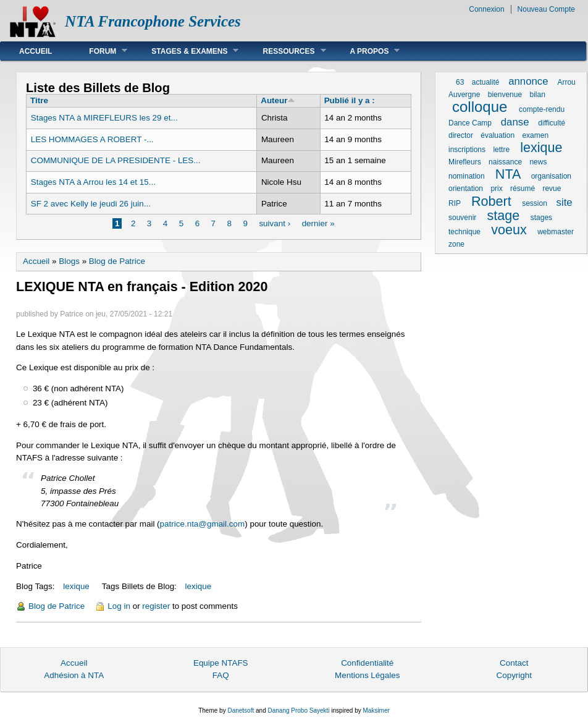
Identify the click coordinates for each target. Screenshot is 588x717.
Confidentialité (367, 663)
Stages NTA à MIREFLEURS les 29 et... (104, 118)
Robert (491, 201)
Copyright (514, 675)
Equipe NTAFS (221, 663)
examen (535, 135)
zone (456, 244)
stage (504, 215)
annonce (528, 81)
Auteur (278, 100)
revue (552, 189)
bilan (537, 95)
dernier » (318, 223)
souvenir (462, 218)
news (538, 162)
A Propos (366, 51)
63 (460, 82)
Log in (119, 606)
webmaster (556, 232)
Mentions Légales (367, 675)
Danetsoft (241, 711)
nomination (467, 176)
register (156, 606)
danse (515, 122)
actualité (486, 82)
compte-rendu (542, 109)
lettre (501, 150)
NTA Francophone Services (153, 21)
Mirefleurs (465, 162)
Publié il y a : (350, 100)
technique (464, 232)
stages (541, 218)
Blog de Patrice (117, 261)
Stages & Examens (186, 51)
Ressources (285, 51)
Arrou (566, 82)
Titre (39, 100)
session (535, 203)
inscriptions (467, 150)
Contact (514, 663)
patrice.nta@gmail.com (203, 524)
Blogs (69, 261)
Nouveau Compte (546, 9)
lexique (76, 586)
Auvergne (464, 95)
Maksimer (376, 711)
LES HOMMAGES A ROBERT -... (92, 139)
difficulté (552, 123)
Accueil (36, 51)
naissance (505, 162)
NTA (508, 174)
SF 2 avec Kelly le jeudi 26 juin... (91, 204)
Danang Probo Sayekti (298, 711)
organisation (551, 176)
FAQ (221, 675)
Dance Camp (470, 123)
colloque (480, 107)
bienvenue (505, 95)
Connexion (486, 9)
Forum (99, 51)
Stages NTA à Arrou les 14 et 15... (93, 182)
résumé (523, 189)
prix (496, 189)
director (461, 135)
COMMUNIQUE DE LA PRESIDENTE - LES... (116, 160)
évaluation (498, 135)
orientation (466, 189)
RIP (455, 203)
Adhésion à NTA (74, 675)
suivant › (275, 223)
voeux (509, 230)
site (565, 202)
